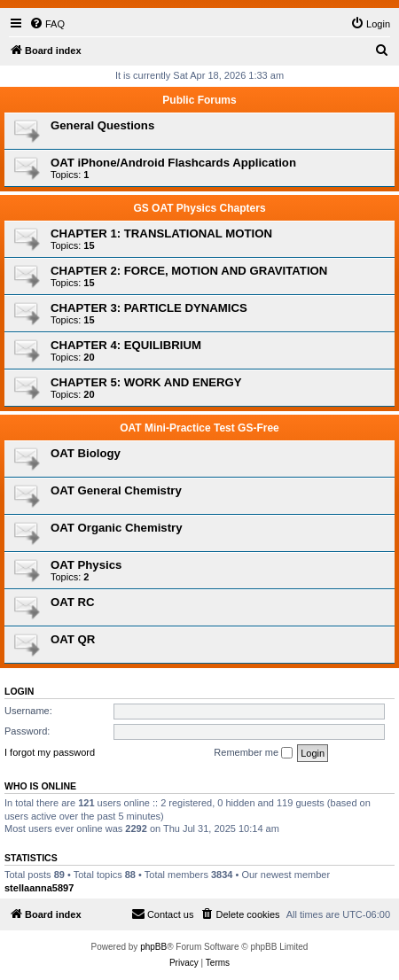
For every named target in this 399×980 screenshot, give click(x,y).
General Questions (102, 125)
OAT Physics (86, 565)
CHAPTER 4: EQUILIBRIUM (126, 345)
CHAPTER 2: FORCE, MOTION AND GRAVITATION (189, 271)
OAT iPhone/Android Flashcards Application (173, 163)
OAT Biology (86, 453)
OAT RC (73, 602)
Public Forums (199, 100)
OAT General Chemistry (116, 490)
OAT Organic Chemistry (117, 528)
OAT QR (73, 639)
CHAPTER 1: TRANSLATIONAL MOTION (161, 233)
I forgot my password (50, 752)
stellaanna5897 (39, 888)
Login (19, 691)
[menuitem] (47, 24)
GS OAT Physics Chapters (199, 208)
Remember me (253, 753)
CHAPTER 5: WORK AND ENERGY (146, 382)
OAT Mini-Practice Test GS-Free (199, 428)
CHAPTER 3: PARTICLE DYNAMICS (149, 308)
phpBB (153, 947)
